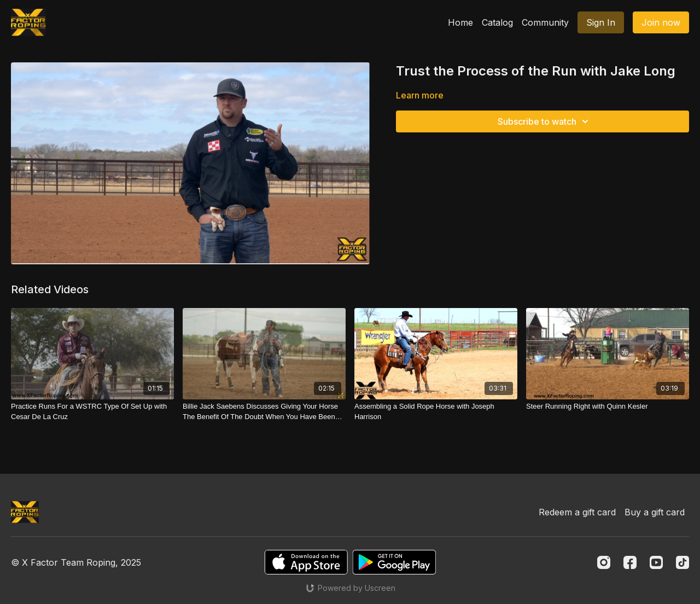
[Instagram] (604, 562)
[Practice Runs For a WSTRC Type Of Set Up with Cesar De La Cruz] (92, 412)
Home (460, 22)
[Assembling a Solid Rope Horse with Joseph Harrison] (436, 412)
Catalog (497, 22)
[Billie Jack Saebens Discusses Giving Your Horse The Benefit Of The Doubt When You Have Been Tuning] (264, 412)
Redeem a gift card (577, 512)
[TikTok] (682, 562)
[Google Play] (394, 562)
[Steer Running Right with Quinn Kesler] (608, 406)
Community (545, 22)
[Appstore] (306, 562)
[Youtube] (656, 562)
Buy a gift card (655, 512)
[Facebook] (630, 562)
